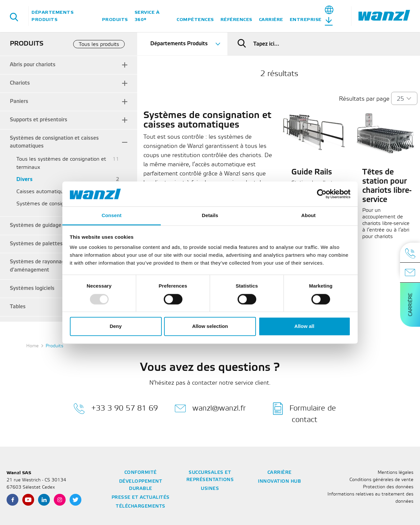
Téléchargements (141, 506)
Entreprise (306, 20)
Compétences (195, 20)
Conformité (141, 473)
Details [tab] (210, 216)
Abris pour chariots (33, 65)
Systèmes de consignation (48, 204)
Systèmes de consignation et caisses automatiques (54, 142)
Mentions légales (396, 473)
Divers (24, 180)
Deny (116, 326)
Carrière (271, 20)
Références (236, 20)
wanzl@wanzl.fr (210, 409)
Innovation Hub (279, 482)
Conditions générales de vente (381, 480)
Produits (115, 20)
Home (32, 346)
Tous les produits (99, 44)
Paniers (19, 101)
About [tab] (308, 216)
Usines (210, 489)
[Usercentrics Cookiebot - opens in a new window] (322, 194)
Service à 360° (147, 16)
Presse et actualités (141, 498)
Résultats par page (364, 99)
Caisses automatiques (43, 192)
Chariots (20, 83)
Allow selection (210, 326)
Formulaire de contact (304, 413)
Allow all (304, 326)
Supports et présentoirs (39, 120)
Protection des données (388, 487)
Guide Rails (312, 172)
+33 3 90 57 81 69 (116, 409)
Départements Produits (52, 16)
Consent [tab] (112, 216)
